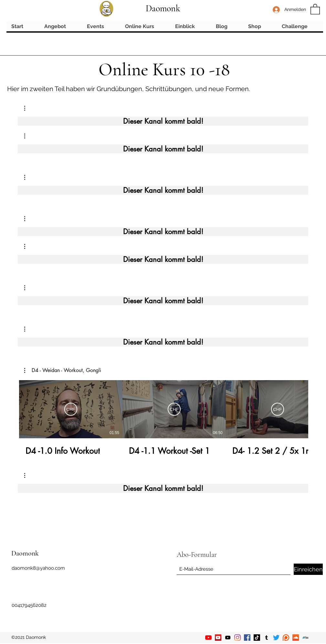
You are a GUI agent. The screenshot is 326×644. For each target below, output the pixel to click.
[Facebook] (247, 638)
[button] (315, 9)
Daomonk (163, 8)
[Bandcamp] (305, 638)
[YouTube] (208, 638)
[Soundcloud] (296, 638)
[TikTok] (257, 638)
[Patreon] (286, 638)
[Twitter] (276, 638)
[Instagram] (237, 638)
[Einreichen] (308, 569)
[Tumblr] (267, 638)
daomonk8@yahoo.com (38, 568)
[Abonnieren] (71, 409)
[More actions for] (28, 108)
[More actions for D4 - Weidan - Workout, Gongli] (63, 370)
